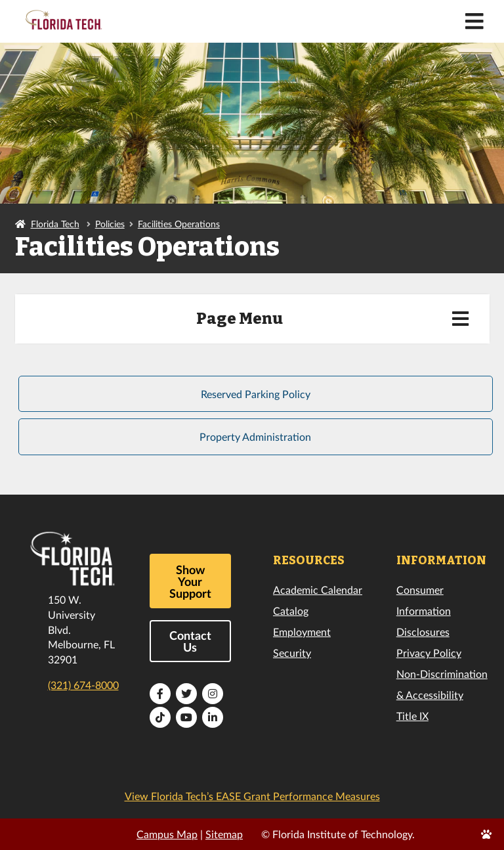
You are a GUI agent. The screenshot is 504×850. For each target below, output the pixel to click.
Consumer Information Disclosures (424, 611)
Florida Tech (55, 224)
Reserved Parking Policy (256, 394)
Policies (110, 224)
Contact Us (190, 641)
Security (292, 653)
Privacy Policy (429, 653)
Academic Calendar (318, 590)
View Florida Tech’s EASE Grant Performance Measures (252, 796)
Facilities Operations (179, 224)
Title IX (412, 716)
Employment (302, 632)
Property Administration (255, 436)
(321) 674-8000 (83, 685)
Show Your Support (190, 581)
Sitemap (224, 834)
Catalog (291, 611)
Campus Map (167, 834)
